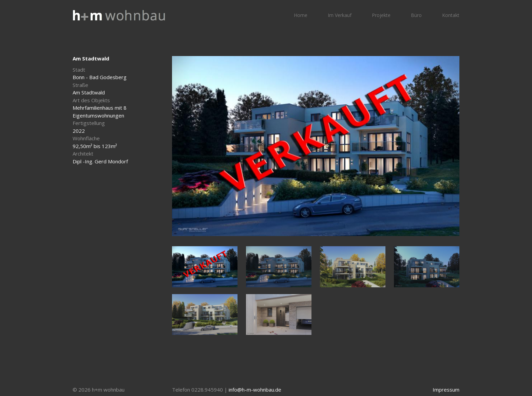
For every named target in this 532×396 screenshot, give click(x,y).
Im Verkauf (340, 15)
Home (301, 15)
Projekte (381, 15)
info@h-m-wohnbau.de (255, 390)
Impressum (446, 390)
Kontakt (451, 15)
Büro (416, 15)
